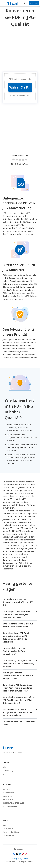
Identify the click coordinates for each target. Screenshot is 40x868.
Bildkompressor (8, 793)
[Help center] (25, 3)
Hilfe (4, 767)
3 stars (20, 160)
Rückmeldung (8, 770)
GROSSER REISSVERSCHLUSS (13, 803)
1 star (14, 160)
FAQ (4, 774)
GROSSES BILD (8, 799)
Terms (26, 859)
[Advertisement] (20, 49)
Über (4, 825)
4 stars (23, 160)
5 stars (26, 160)
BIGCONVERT (8, 796)
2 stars (17, 160)
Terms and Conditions (11, 832)
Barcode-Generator (10, 806)
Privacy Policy (8, 828)
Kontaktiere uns (8, 835)
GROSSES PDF (8, 789)
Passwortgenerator (10, 810)
